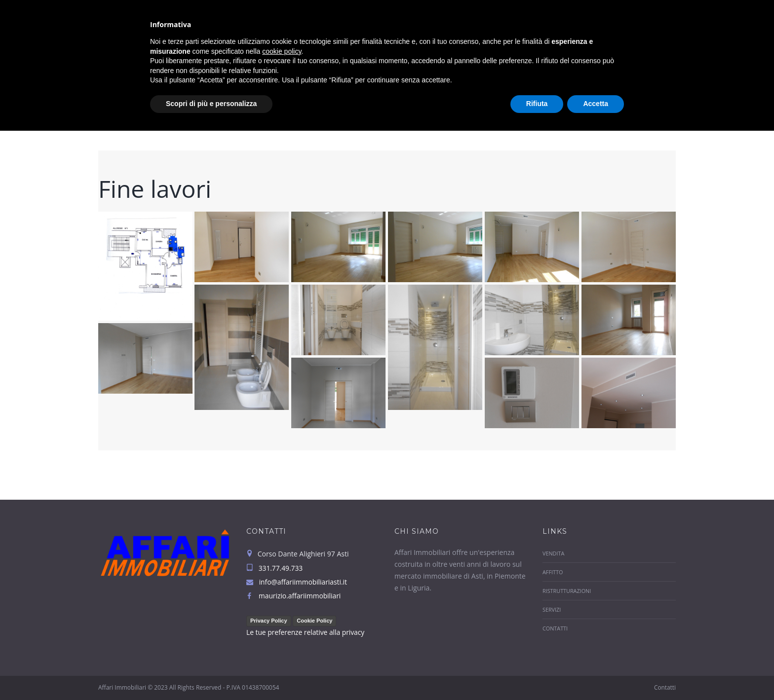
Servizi (609, 33)
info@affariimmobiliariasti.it (423, 10)
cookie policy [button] (282, 621)
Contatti (660, 33)
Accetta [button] (596, 673)
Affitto (477, 33)
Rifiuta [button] (537, 673)
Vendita (427, 33)
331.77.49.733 (648, 10)
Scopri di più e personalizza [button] (211, 673)
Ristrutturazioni (543, 33)
